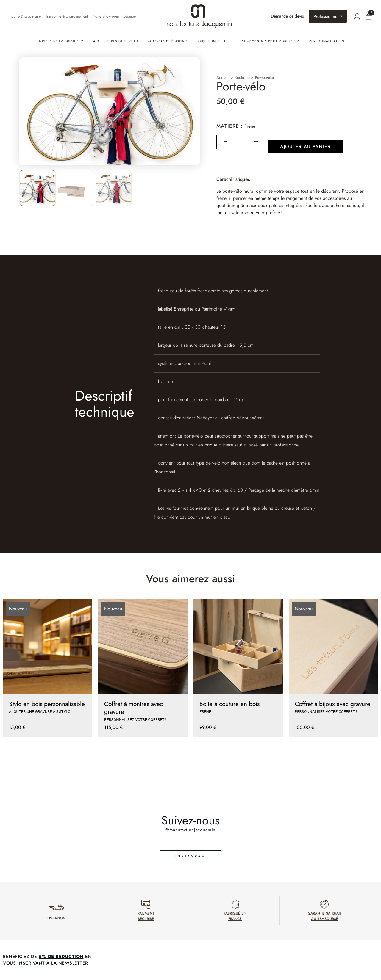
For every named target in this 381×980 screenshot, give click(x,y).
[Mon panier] (368, 17)
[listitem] (38, 188)
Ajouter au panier (305, 146)
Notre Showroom (106, 16)
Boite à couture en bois (229, 704)
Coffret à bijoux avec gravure (332, 704)
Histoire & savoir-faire (24, 16)
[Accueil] (198, 16)
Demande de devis (287, 16)
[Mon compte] (357, 16)
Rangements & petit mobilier (267, 41)
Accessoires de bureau (116, 41)
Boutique (242, 77)
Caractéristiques (233, 179)
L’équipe (130, 16)
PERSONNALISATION (327, 41)
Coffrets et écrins (166, 41)
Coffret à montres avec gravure (133, 708)
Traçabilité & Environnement (67, 16)
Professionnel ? (328, 16)
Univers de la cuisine (58, 41)
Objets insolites (214, 41)
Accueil (223, 77)
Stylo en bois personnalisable (47, 704)
